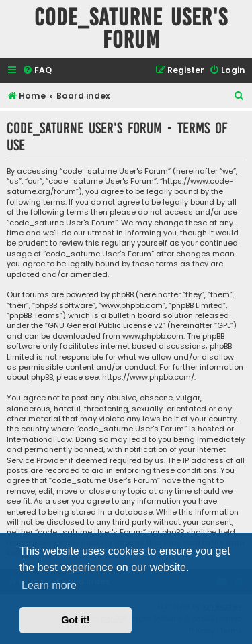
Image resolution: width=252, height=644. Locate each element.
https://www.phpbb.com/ (148, 377)
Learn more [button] (49, 585)
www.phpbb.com (153, 336)
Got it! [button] (75, 620)
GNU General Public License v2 (105, 326)
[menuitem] (37, 71)
